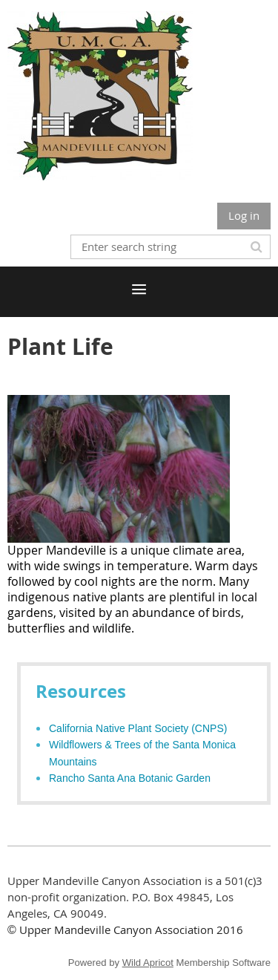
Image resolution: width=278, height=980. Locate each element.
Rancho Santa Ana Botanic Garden (130, 778)
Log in (244, 215)
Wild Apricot (148, 963)
